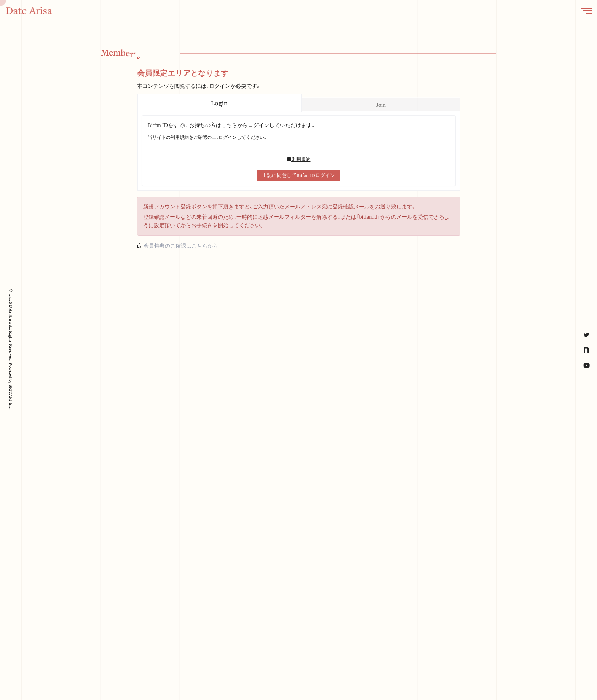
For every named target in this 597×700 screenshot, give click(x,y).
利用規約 (299, 159)
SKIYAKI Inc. (11, 397)
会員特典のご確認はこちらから (181, 246)
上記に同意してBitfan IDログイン (298, 175)
